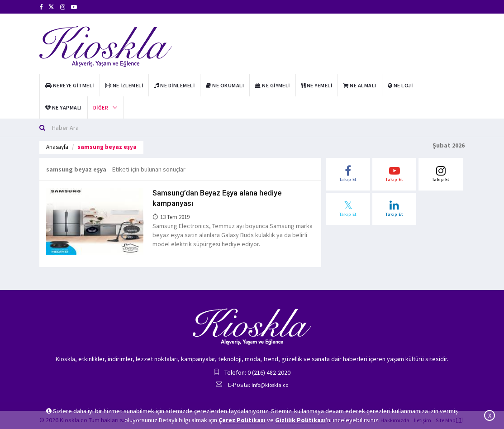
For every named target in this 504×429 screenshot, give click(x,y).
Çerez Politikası (242, 420)
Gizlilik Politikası (300, 420)
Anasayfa (57, 147)
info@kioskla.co (270, 385)
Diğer (101, 107)
